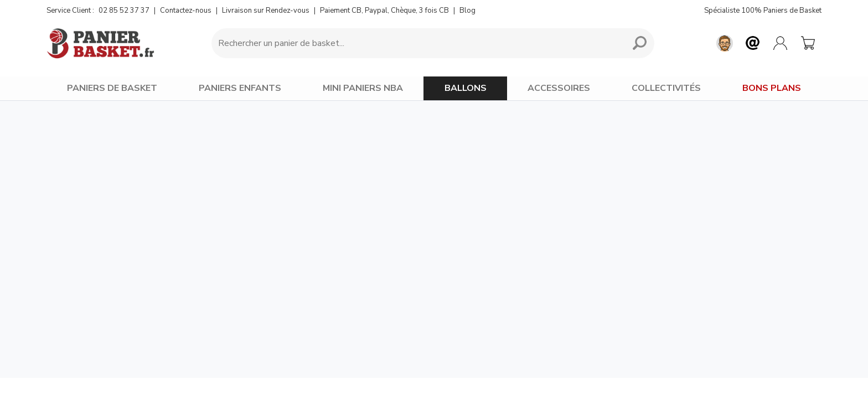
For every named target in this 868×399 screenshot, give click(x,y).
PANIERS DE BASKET (112, 88)
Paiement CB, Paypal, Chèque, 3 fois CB (384, 11)
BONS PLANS (772, 88)
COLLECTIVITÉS (666, 88)
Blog (467, 11)
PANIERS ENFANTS (240, 88)
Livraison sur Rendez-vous (266, 11)
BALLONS (466, 88)
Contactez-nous (186, 11)
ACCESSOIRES (559, 88)
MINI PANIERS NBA (363, 88)
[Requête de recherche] (416, 43)
